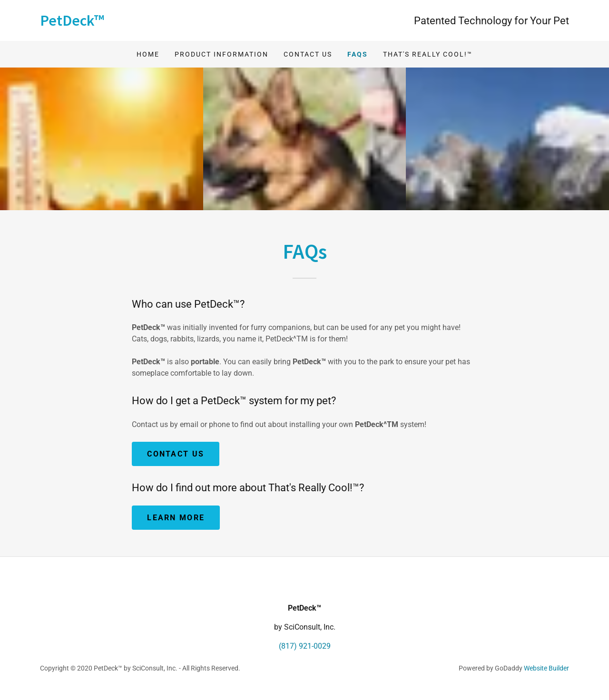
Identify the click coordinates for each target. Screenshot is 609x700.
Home (148, 54)
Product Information (221, 54)
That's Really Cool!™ (428, 54)
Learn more (176, 518)
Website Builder (546, 668)
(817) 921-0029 (305, 646)
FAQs (358, 54)
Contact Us (308, 54)
